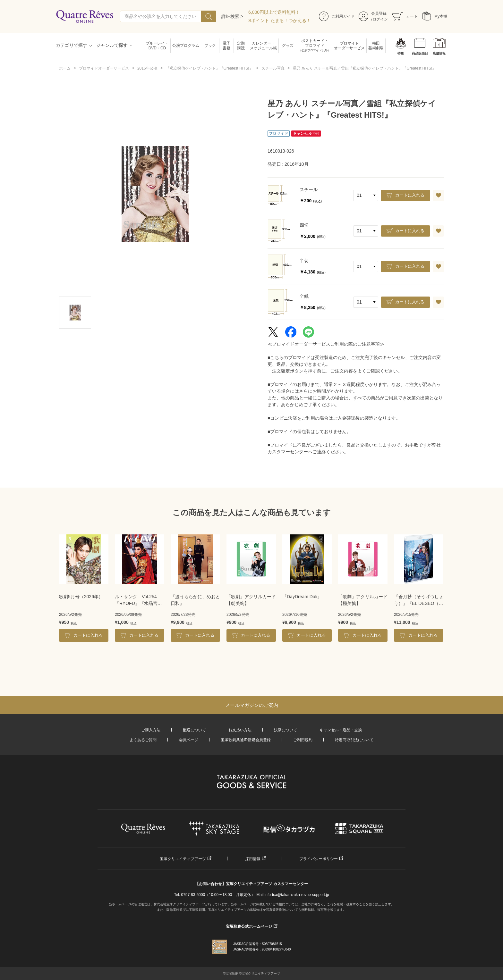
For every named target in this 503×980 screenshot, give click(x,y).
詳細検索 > (232, 16)
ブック (210, 46)
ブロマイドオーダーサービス (349, 46)
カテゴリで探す (72, 45)
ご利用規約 (303, 740)
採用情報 (253, 859)
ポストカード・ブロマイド (315, 46)
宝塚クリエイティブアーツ (183, 859)
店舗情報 (439, 53)
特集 (401, 53)
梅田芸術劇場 (376, 46)
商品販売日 (420, 53)
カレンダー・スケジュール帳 (263, 46)
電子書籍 (226, 46)
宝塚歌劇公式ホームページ (249, 926)
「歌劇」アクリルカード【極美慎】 (363, 600)
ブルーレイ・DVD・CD (157, 46)
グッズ (288, 46)
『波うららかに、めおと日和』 (195, 600)
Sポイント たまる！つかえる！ (280, 21)
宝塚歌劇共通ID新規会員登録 (246, 740)
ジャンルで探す (112, 45)
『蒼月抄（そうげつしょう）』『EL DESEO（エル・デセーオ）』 (419, 600)
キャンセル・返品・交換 (341, 730)
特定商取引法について (354, 740)
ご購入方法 (151, 730)
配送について (194, 730)
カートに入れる (410, 195)
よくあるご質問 (143, 740)
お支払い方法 (240, 730)
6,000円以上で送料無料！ (274, 12)
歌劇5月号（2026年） (81, 597)
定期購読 (241, 46)
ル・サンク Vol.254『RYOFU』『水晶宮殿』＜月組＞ (136, 600)
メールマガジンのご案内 (252, 705)
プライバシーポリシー (319, 859)
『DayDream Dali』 (302, 597)
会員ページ (189, 740)
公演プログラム (186, 46)
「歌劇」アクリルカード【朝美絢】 (251, 600)
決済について (286, 730)
